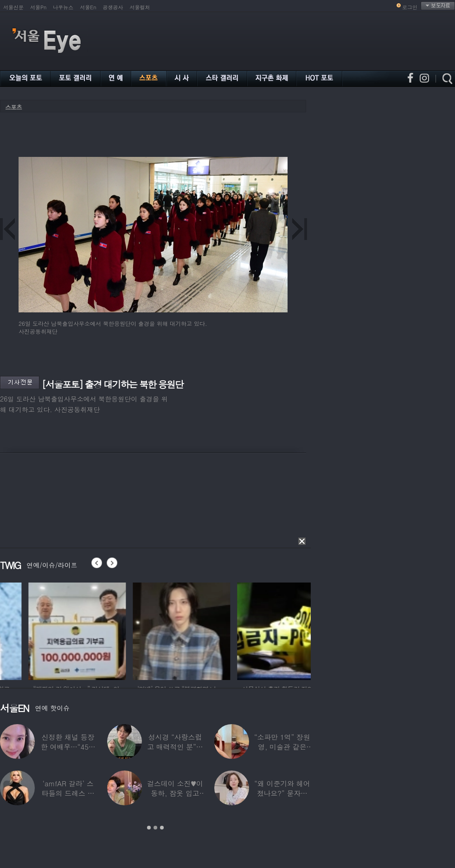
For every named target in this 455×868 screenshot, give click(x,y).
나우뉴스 (63, 7)
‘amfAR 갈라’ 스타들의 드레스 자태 (68, 793)
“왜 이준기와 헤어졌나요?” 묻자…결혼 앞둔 (282, 793)
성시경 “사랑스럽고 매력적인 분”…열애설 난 (175, 747)
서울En (88, 7)
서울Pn (38, 7)
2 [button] (155, 828)
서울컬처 (140, 7)
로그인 (410, 7)
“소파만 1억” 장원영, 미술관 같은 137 (282, 747)
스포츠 (13, 107)
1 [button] (149, 828)
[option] (130, 630)
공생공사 (113, 7)
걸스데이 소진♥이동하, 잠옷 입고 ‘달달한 (175, 793)
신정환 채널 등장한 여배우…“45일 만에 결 (68, 747)
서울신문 (13, 7)
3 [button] (162, 828)
